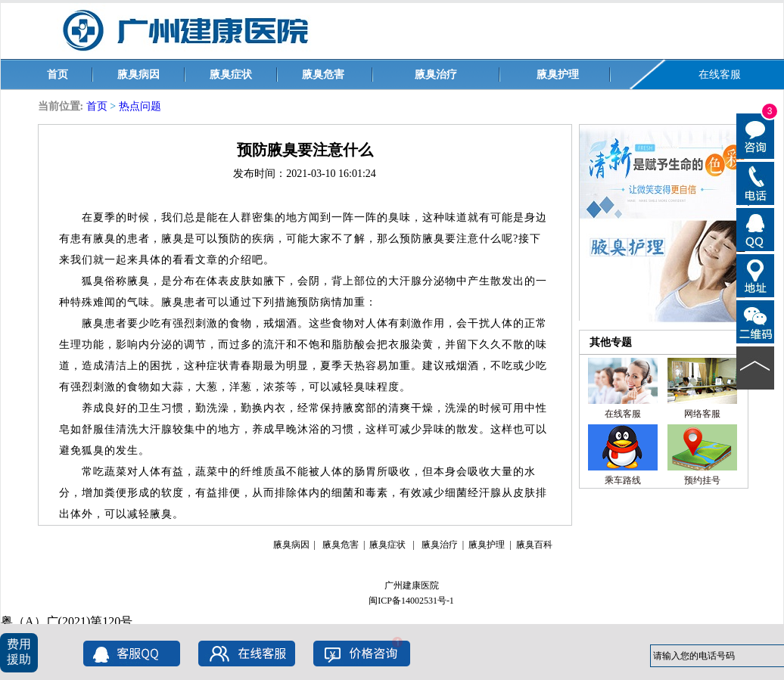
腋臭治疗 (436, 75)
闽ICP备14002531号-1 (411, 601)
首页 (58, 75)
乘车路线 (623, 480)
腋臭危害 (323, 75)
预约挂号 (702, 480)
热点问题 (140, 106)
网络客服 (702, 414)
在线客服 (720, 75)
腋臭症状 (231, 75)
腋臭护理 (558, 75)
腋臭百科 (534, 545)
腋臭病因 (138, 75)
